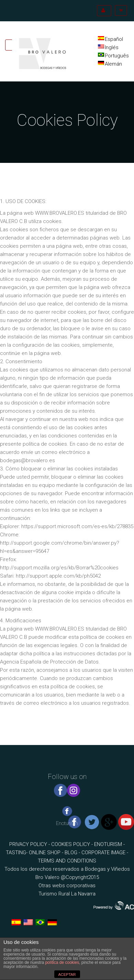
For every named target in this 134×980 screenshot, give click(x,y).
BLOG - (73, 853)
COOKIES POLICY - (73, 844)
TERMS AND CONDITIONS (67, 861)
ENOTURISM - (109, 844)
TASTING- (17, 853)
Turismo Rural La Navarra (67, 894)
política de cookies (62, 962)
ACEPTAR (67, 975)
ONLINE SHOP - (47, 853)
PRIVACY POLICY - (30, 844)
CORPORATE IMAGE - (105, 853)
